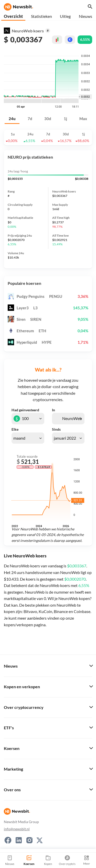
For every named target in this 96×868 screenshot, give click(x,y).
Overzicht (13, 16)
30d (48, 119)
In (54, 410)
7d (30, 119)
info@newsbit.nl (17, 829)
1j (65, 119)
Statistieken (41, 16)
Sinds (56, 429)
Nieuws (86, 16)
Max (83, 119)
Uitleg (65, 16)
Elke (15, 429)
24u (12, 119)
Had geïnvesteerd (25, 410)
